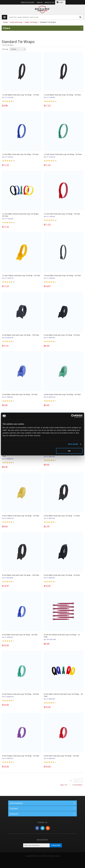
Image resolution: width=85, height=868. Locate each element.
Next (81, 780)
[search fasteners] (80, 17)
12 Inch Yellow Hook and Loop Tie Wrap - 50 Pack (21, 275)
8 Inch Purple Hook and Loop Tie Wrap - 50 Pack (21, 756)
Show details (73, 444)
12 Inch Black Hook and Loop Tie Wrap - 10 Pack (21, 95)
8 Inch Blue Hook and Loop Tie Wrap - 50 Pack (20, 635)
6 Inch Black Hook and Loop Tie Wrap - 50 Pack (62, 335)
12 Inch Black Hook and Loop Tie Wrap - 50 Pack (62, 95)
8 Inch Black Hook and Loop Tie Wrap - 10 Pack (62, 516)
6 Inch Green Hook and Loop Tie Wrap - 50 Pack (62, 394)
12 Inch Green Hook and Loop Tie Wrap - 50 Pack (63, 154)
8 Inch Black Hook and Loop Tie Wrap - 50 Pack (62, 575)
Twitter (42, 828)
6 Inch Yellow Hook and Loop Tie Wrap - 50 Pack (21, 516)
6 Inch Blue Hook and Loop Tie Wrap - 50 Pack (20, 394)
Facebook (37, 828)
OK (69, 451)
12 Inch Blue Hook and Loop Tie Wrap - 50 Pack (20, 154)
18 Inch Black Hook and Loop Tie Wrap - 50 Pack (62, 275)
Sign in (40, 2)
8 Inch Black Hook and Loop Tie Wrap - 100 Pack (21, 575)
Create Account (28, 2)
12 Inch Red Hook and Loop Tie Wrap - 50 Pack (62, 214)
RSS (48, 828)
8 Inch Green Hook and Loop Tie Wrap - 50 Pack (20, 694)
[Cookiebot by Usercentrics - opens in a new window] (73, 416)
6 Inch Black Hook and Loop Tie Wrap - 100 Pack (21, 335)
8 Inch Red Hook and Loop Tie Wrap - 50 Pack (61, 756)
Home (5, 22)
